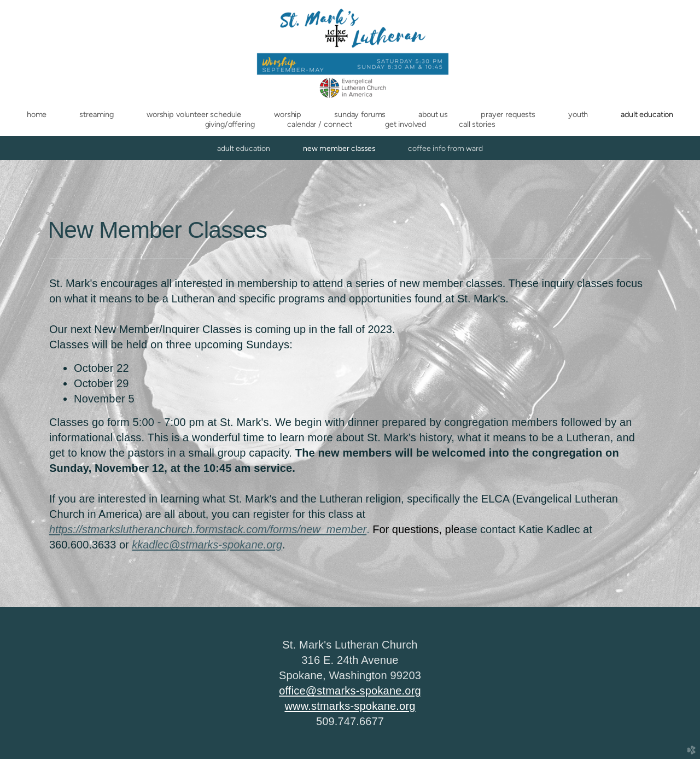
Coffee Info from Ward (445, 148)
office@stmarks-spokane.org (350, 691)
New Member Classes (339, 148)
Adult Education (244, 148)
